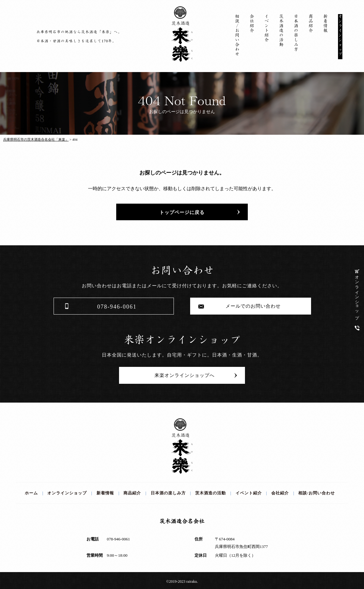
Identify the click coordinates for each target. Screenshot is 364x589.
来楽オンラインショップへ (182, 375)
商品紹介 (311, 23)
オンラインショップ (357, 293)
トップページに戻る (182, 212)
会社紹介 (252, 23)
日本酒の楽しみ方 (296, 33)
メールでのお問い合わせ (251, 306)
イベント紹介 (267, 28)
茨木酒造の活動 (281, 31)
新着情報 (325, 23)
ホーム (31, 493)
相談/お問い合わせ (237, 35)
